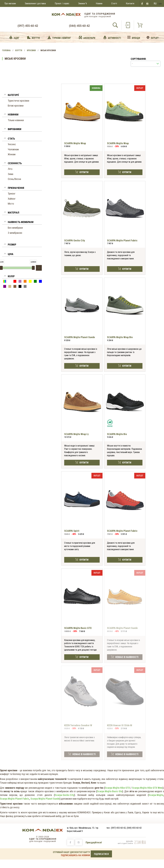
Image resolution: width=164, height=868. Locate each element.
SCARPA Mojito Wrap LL (77, 434)
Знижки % (83, 3)
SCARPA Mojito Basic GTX (78, 628)
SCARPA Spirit (72, 531)
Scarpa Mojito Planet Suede (45, 799)
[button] (22, 95)
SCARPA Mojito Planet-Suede (80, 337)
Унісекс (12, 144)
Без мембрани (15, 228)
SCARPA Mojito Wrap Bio (120, 337)
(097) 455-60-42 (28, 26)
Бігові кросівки (16, 106)
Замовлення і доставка (35, 3)
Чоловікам (13, 149)
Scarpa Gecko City (64, 795)
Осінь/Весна (14, 179)
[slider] (33, 268)
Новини (99, 3)
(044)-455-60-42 (79, 26)
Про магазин (10, 3)
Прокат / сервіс (62, 3)
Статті (114, 3)
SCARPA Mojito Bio (117, 434)
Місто (11, 204)
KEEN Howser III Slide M (120, 725)
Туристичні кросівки (18, 101)
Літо (10, 169)
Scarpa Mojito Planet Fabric (15, 799)
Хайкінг (12, 199)
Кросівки (31, 50)
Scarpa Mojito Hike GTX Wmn (147, 788)
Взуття (19, 50)
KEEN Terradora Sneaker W (78, 725)
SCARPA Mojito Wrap (75, 143)
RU (155, 3)
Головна (6, 50)
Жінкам (12, 154)
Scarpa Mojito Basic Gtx (110, 791)
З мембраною (15, 233)
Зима (10, 174)
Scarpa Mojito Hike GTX (117, 788)
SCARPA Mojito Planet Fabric (122, 240)
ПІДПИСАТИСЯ (101, 854)
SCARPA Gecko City (75, 240)
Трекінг (12, 194)
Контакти (130, 3)
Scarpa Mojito (156, 795)
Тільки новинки (16, 120)
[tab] (22, 96)
